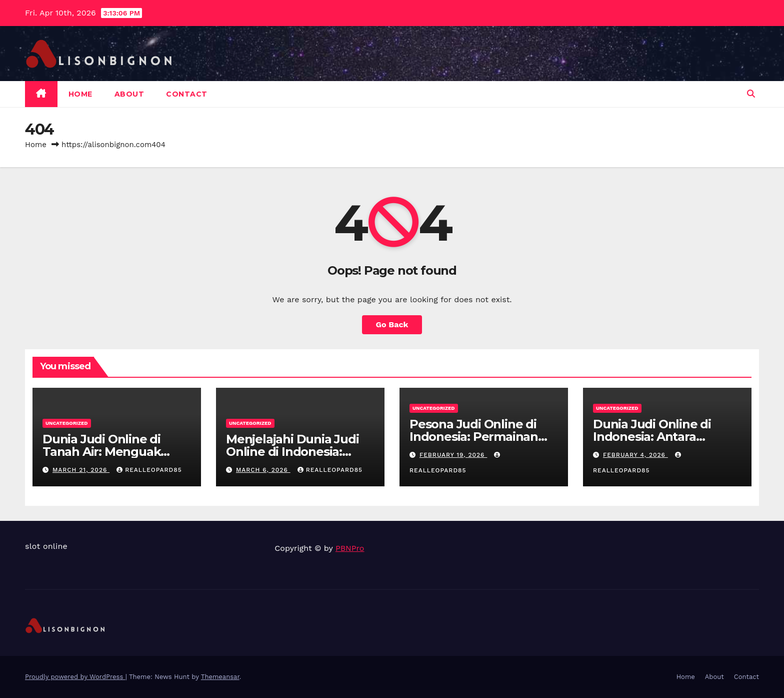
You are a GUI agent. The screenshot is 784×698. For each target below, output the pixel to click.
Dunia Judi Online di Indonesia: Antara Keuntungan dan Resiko (664, 437)
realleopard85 (149, 470)
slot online (46, 546)
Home (80, 94)
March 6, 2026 (263, 470)
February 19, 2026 (453, 455)
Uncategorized (67, 423)
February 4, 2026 (635, 455)
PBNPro (350, 548)
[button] (751, 94)
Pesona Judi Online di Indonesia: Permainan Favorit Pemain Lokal (474, 437)
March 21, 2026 (81, 470)
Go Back (392, 324)
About (129, 94)
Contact (187, 94)
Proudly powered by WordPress (75, 677)
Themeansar (220, 677)
